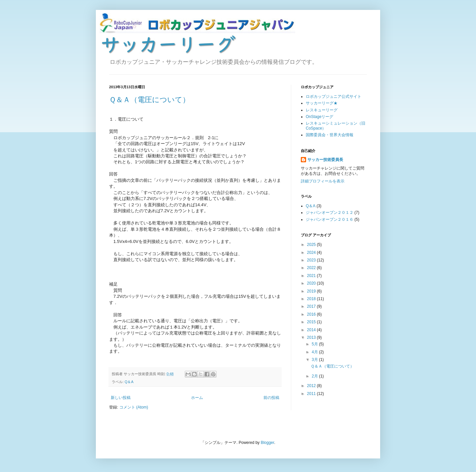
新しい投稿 (121, 398)
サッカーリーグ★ (322, 103)
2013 (312, 337)
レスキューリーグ (322, 110)
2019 (312, 291)
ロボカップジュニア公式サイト (334, 97)
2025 (312, 245)
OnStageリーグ (319, 117)
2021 (312, 276)
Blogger (268, 443)
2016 (312, 314)
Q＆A (129, 382)
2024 (312, 253)
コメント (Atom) (134, 407)
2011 (312, 394)
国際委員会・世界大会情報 (330, 135)
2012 (312, 386)
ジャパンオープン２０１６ (330, 219)
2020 (312, 283)
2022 (312, 268)
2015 (312, 322)
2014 (312, 330)
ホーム (197, 398)
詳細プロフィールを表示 (323, 181)
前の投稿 (271, 398)
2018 (312, 299)
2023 (312, 260)
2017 (312, 306)
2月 (315, 376)
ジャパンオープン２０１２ (330, 213)
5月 (315, 344)
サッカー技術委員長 (325, 160)
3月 (315, 360)
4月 (315, 352)
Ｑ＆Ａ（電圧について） (149, 100)
